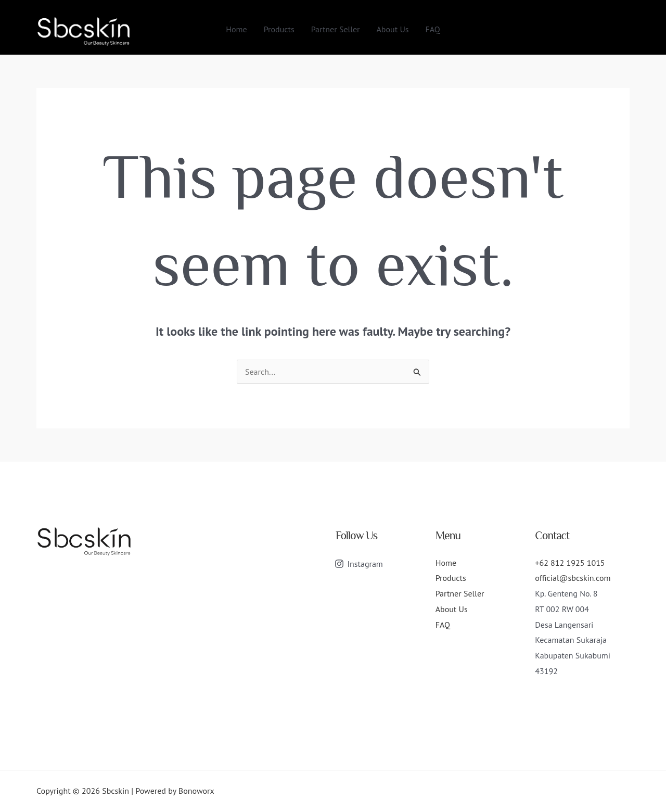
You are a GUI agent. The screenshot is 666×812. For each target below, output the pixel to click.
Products (279, 29)
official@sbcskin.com (573, 578)
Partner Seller (336, 29)
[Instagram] (359, 564)
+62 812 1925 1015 (570, 563)
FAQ (433, 29)
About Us (393, 29)
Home (236, 29)
